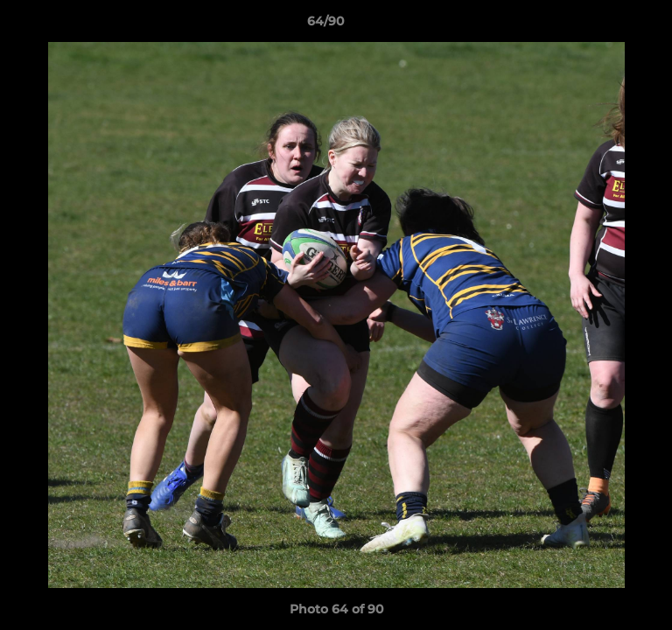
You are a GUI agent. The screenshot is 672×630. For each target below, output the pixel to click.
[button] (609, 25)
